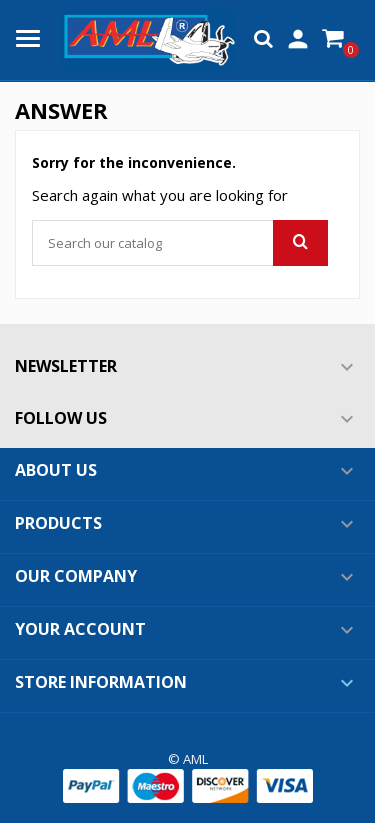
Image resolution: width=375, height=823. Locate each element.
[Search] (180, 243)
